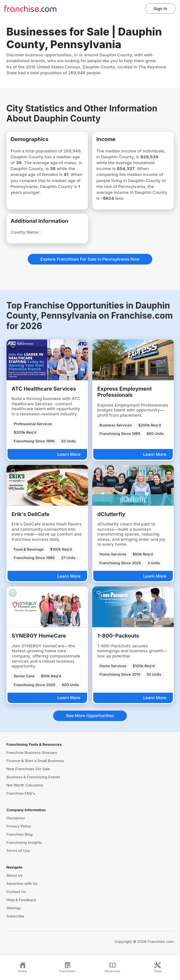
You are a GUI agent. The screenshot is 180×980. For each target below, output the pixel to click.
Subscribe (15, 916)
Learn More (69, 454)
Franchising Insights (24, 843)
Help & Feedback (22, 900)
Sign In (160, 8)
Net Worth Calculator (25, 785)
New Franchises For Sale (28, 769)
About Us (15, 875)
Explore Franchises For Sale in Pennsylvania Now (90, 259)
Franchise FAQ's (21, 793)
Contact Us (16, 892)
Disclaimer (16, 818)
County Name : (26, 232)
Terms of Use (18, 851)
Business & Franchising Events (33, 777)
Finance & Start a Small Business (35, 761)
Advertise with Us (22, 884)
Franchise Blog (20, 834)
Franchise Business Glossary (32, 753)
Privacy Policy (19, 826)
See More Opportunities (90, 715)
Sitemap (14, 908)
